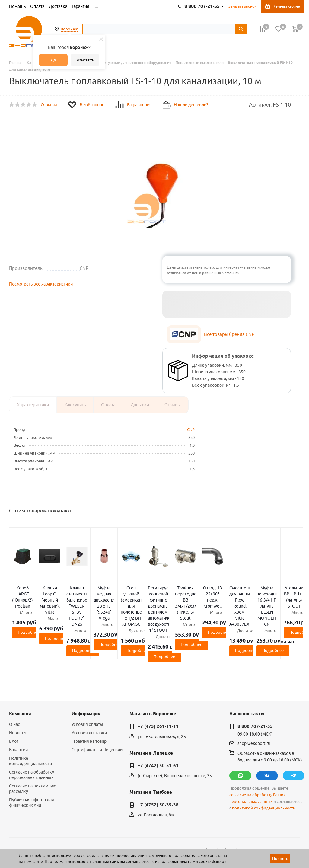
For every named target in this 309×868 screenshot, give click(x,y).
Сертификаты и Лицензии (97, 707)
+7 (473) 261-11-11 (158, 684)
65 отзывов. (84, 848)
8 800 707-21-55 (255, 684)
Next (295, 517)
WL (51, 841)
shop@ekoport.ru (254, 701)
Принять (280, 858)
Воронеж (69, 29)
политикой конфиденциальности (264, 766)
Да (53, 60)
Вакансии (18, 707)
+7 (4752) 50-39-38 (158, 763)
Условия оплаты (87, 682)
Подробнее (57, 614)
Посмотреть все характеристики (41, 284)
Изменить (85, 60)
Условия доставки (89, 691)
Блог (14, 699)
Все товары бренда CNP (229, 334)
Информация (86, 672)
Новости (17, 691)
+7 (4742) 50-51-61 (158, 723)
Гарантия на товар (89, 699)
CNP (191, 429)
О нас (14, 682)
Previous (285, 517)
